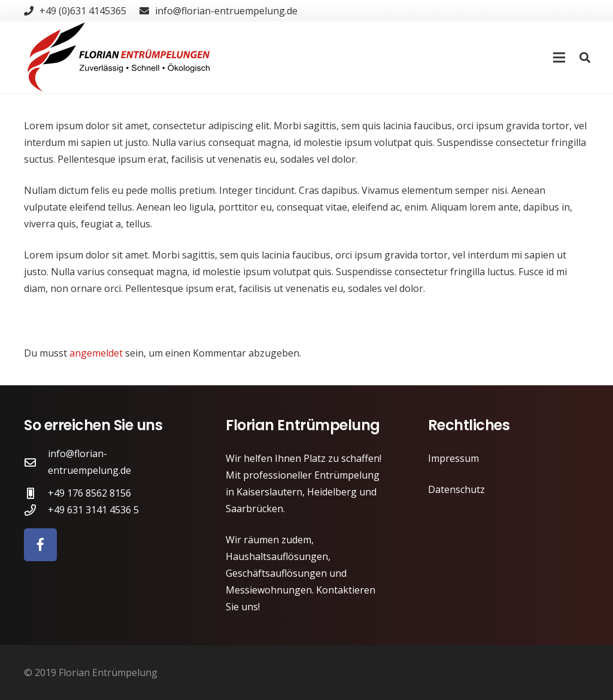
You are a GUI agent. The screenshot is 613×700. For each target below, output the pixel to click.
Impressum (453, 458)
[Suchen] (585, 58)
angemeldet (96, 353)
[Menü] (560, 57)
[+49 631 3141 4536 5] (36, 510)
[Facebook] (40, 545)
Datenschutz (456, 489)
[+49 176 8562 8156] (36, 493)
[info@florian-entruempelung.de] (36, 462)
